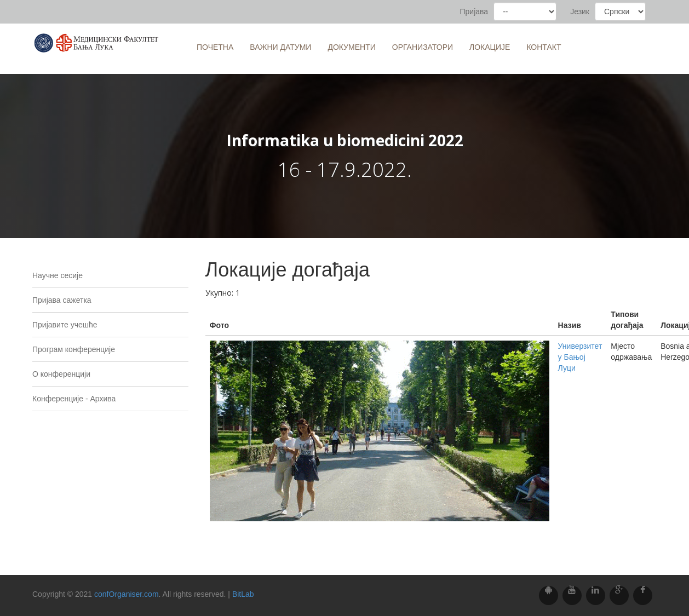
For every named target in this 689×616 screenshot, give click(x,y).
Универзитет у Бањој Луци (580, 357)
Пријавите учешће (65, 325)
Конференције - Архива (74, 399)
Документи (351, 47)
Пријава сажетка (62, 300)
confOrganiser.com (127, 594)
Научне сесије (58, 275)
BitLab (243, 594)
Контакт (544, 47)
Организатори (423, 47)
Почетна (215, 47)
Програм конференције (74, 349)
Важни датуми (280, 47)
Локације (490, 47)
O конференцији (61, 374)
